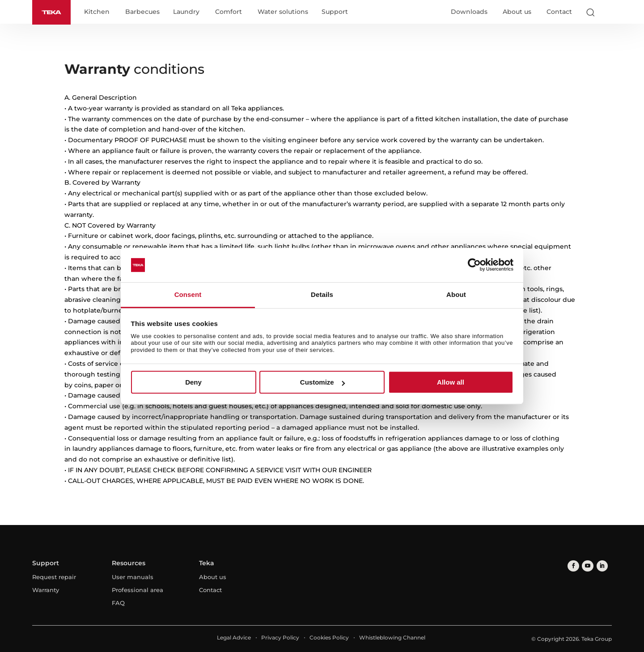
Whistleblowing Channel (392, 637)
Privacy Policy (280, 637)
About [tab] (456, 294)
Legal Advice (234, 637)
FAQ (118, 603)
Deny (193, 382)
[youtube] (586, 565)
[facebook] (573, 565)
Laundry (188, 13)
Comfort (230, 13)
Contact (559, 12)
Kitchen (99, 13)
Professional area (138, 590)
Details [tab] (322, 294)
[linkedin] (600, 565)
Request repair (54, 577)
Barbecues (144, 13)
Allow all (451, 382)
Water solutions (285, 13)
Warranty (46, 590)
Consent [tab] (188, 294)
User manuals (133, 577)
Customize (322, 382)
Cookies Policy (329, 637)
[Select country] (608, 13)
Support (337, 13)
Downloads (469, 12)
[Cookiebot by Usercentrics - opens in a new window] (474, 265)
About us (517, 12)
